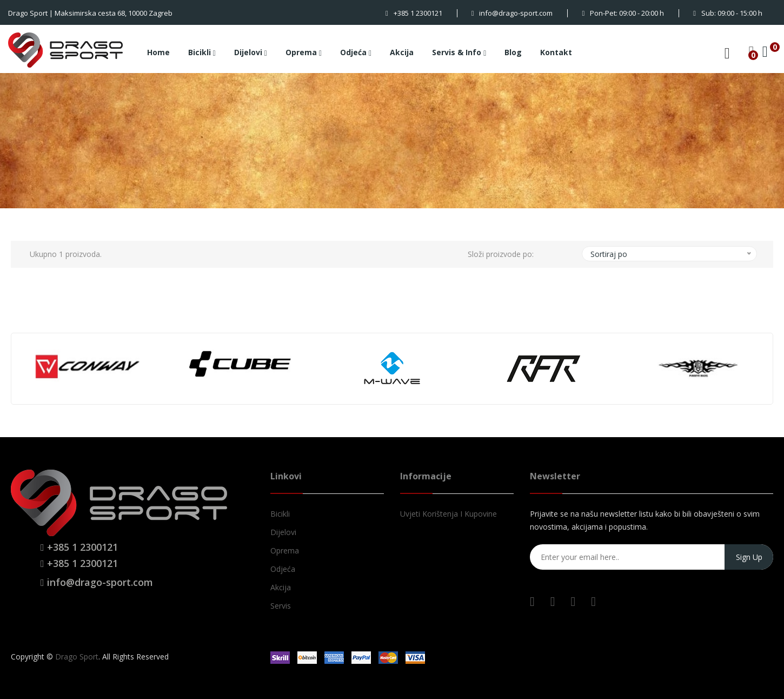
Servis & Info (459, 53)
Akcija (402, 52)
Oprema (304, 53)
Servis (281, 606)
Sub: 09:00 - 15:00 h (728, 13)
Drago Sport (77, 657)
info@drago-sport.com (512, 13)
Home (158, 52)
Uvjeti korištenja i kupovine (449, 514)
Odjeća (356, 53)
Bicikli (202, 53)
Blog (513, 52)
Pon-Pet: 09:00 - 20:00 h (623, 13)
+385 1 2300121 (414, 13)
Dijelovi (251, 53)
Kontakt (556, 52)
